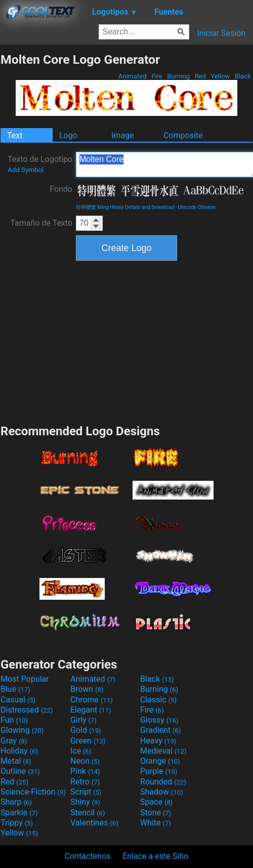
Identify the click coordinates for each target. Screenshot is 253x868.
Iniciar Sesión (221, 33)
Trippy (17, 823)
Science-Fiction (33, 792)
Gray (14, 741)
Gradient (160, 730)
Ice (81, 751)
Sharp (16, 802)
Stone (156, 813)
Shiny (85, 802)
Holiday (19, 751)
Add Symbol (26, 170)
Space (156, 802)
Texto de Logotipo (40, 164)
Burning (178, 76)
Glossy (159, 720)
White (156, 823)
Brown (87, 689)
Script (86, 792)
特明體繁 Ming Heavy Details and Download (125, 207)
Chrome (92, 700)
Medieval (163, 751)
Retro (85, 782)
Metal (16, 761)
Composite (183, 135)
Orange (160, 761)
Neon (85, 761)
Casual (18, 700)
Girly (83, 720)
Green (88, 741)
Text (15, 135)
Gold (86, 730)
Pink (85, 771)
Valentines (94, 823)
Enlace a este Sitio (155, 856)
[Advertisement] (126, 341)
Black (243, 76)
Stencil (88, 813)
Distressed (27, 710)
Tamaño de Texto (41, 223)
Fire (157, 76)
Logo (68, 135)
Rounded (163, 782)
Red (200, 76)
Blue (15, 689)
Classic (158, 700)
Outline (20, 771)
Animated (133, 76)
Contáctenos (88, 856)
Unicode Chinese (197, 207)
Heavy (158, 741)
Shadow (162, 792)
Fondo (61, 189)
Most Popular (25, 679)
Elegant (91, 710)
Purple (159, 771)
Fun (14, 720)
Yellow (220, 76)
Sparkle (19, 813)
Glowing (22, 730)
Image (123, 135)
